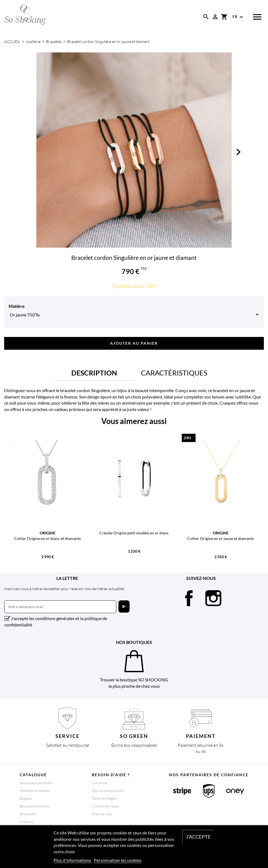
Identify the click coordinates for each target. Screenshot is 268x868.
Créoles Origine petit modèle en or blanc (134, 533)
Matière (17, 306)
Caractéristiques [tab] (174, 373)
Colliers (26, 822)
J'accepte (198, 837)
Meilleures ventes (35, 790)
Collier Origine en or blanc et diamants (47, 538)
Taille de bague (104, 798)
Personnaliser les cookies (118, 860)
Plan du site (102, 814)
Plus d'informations (73, 860)
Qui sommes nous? (108, 790)
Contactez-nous (105, 806)
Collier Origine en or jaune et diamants (221, 538)
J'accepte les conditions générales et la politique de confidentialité (56, 621)
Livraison (100, 783)
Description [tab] (94, 373)
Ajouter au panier (134, 343)
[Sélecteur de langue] (239, 17)
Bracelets (28, 814)
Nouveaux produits (36, 783)
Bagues (26, 798)
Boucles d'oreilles (35, 806)
